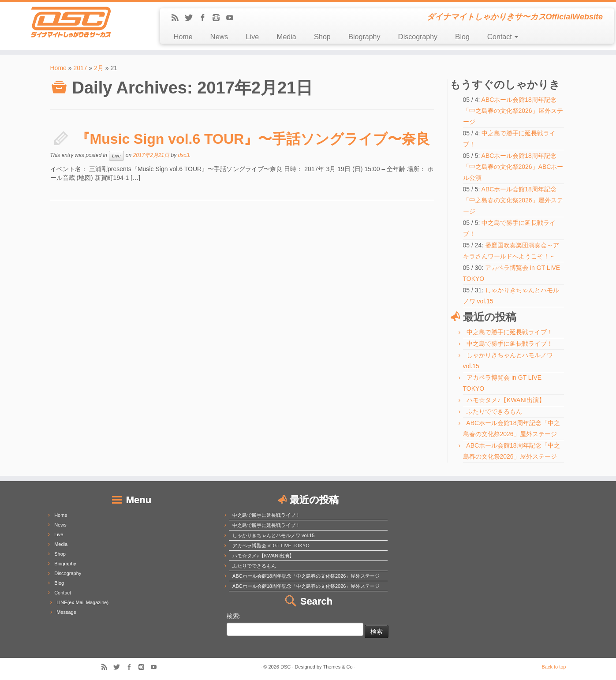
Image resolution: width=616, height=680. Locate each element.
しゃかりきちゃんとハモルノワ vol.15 (273, 535)
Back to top (554, 667)
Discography (418, 37)
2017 (80, 68)
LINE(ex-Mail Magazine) (82, 602)
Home (183, 37)
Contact (503, 37)
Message (66, 612)
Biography (364, 37)
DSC (286, 667)
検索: (234, 616)
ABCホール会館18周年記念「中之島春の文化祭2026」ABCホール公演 (513, 167)
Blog (462, 37)
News (219, 37)
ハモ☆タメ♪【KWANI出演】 (506, 400)
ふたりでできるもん (494, 411)
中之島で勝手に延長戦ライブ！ (510, 332)
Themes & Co (338, 667)
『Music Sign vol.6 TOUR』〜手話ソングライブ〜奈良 (253, 139)
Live (252, 37)
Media (286, 37)
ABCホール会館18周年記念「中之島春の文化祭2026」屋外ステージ (513, 111)
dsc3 (184, 155)
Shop (322, 37)
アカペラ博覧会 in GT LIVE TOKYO (271, 545)
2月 (99, 68)
